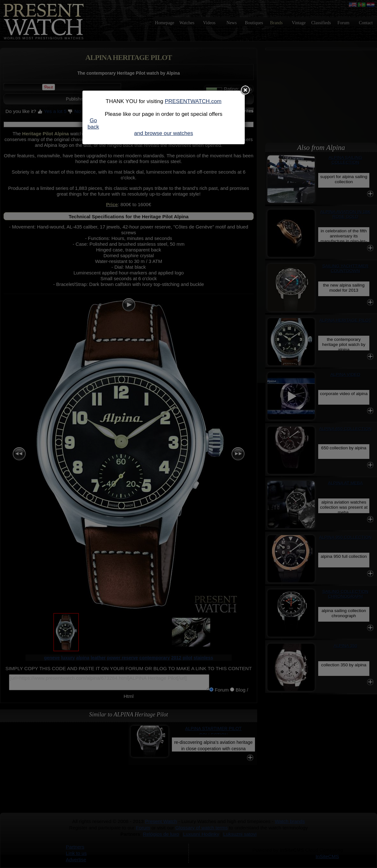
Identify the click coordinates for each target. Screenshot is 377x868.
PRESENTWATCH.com (193, 101)
